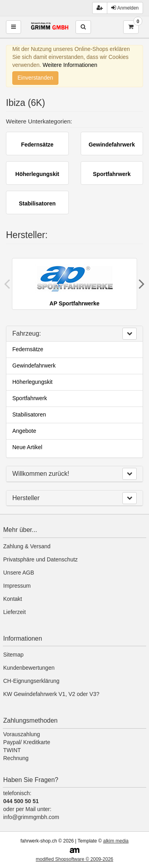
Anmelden (125, 8)
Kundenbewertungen (29, 668)
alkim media (116, 841)
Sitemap (13, 655)
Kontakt (13, 599)
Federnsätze (28, 349)
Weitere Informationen (70, 65)
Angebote (24, 431)
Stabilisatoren (29, 414)
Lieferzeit (15, 612)
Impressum (17, 586)
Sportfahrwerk (30, 398)
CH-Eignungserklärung (31, 681)
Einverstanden (35, 78)
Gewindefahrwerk (34, 366)
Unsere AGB (19, 573)
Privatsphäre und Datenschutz (41, 559)
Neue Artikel (27, 447)
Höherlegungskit (32, 382)
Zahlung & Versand (27, 546)
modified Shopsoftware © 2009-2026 (74, 859)
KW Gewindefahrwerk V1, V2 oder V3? (51, 694)
